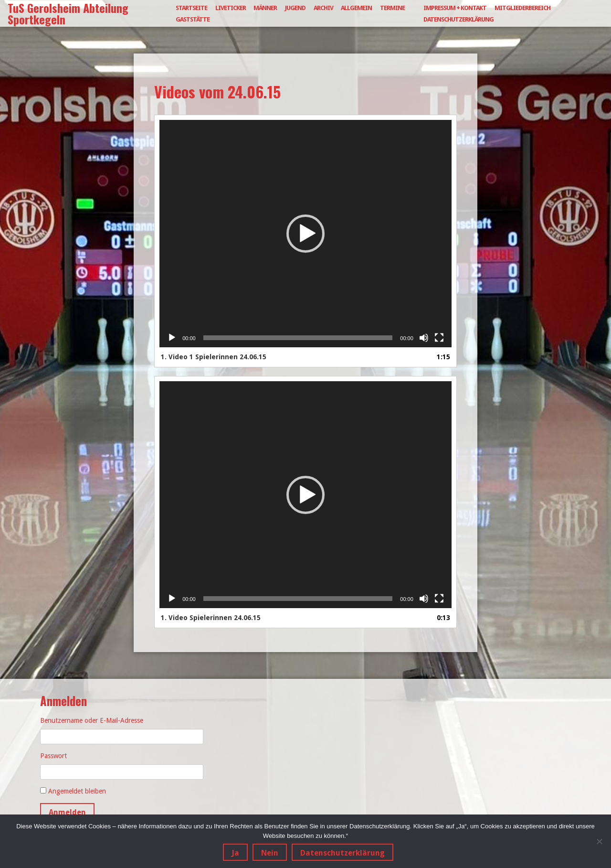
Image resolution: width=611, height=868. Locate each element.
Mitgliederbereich (522, 8)
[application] (305, 234)
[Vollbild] (439, 338)
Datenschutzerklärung (458, 19)
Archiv (323, 8)
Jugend (295, 8)
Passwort (53, 756)
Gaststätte (193, 19)
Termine (392, 8)
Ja (235, 853)
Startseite (191, 8)
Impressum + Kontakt (455, 8)
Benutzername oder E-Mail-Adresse (92, 720)
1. (214, 357)
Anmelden (67, 812)
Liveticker (231, 8)
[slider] (298, 338)
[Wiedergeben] (172, 338)
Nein (270, 853)
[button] (305, 234)
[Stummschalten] (424, 338)
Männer (265, 8)
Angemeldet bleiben (77, 791)
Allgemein (356, 8)
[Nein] (599, 841)
